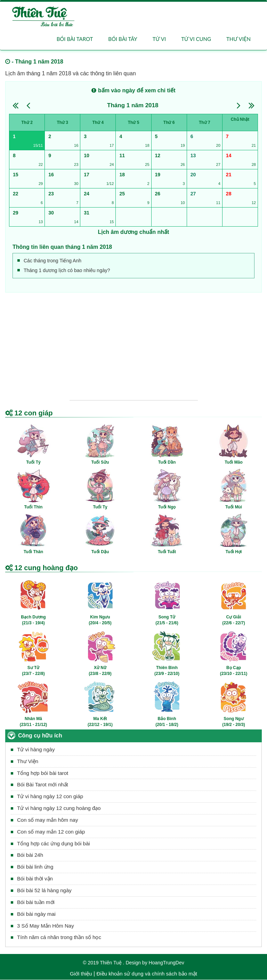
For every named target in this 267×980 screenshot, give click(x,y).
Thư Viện (28, 761)
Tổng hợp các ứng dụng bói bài (54, 843)
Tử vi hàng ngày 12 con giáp (50, 797)
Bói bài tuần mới (36, 902)
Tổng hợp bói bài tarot (43, 773)
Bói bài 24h (30, 855)
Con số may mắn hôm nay (47, 820)
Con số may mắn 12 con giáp (51, 832)
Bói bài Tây (123, 39)
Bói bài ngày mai (36, 914)
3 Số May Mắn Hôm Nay (46, 926)
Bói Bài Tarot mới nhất (43, 785)
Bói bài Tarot (75, 39)
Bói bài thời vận (35, 879)
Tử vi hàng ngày (36, 750)
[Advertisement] (133, 345)
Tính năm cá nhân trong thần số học (59, 937)
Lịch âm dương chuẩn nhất (134, 232)
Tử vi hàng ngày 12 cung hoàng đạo (59, 808)
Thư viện (238, 39)
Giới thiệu (81, 974)
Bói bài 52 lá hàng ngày (44, 891)
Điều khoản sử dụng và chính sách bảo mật (147, 974)
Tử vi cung (196, 39)
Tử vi (159, 39)
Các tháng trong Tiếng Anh (52, 261)
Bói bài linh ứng (35, 867)
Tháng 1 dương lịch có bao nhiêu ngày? (67, 271)
